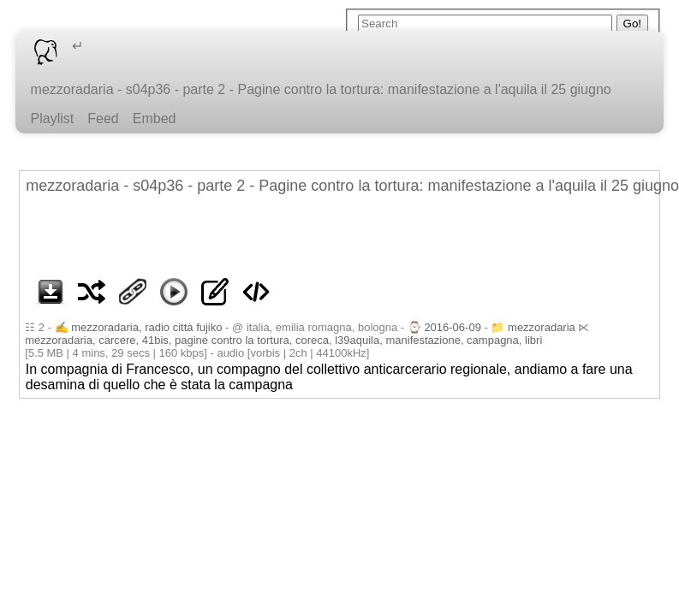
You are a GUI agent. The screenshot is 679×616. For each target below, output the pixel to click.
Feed (103, 118)
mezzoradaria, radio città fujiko (146, 327)
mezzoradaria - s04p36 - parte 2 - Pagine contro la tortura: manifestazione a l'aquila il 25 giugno (321, 89)
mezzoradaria (542, 327)
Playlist (53, 118)
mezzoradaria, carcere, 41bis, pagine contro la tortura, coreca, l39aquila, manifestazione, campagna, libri (283, 340)
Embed (155, 118)
